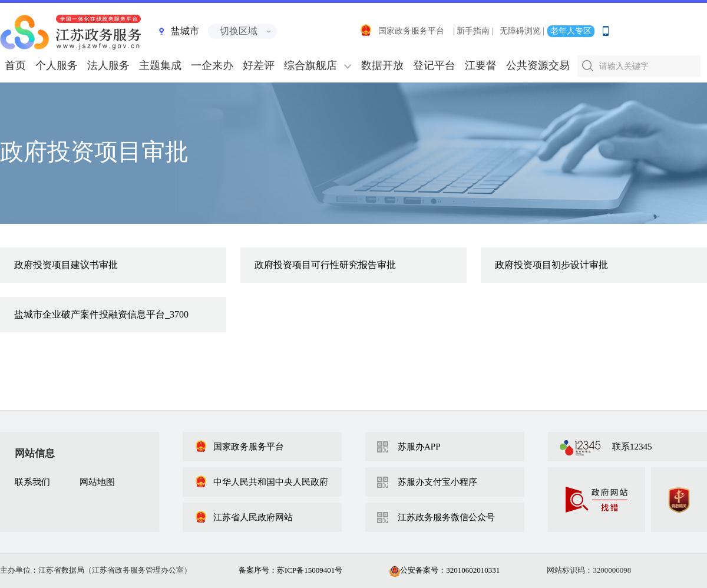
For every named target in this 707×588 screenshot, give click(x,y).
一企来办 (212, 65)
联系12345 (632, 447)
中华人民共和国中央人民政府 (261, 482)
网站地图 (97, 482)
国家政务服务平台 (402, 31)
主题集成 (160, 65)
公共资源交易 (538, 65)
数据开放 (382, 65)
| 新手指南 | (473, 31)
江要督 (481, 65)
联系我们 (32, 482)
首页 (15, 65)
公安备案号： (445, 570)
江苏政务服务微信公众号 (446, 517)
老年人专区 (571, 31)
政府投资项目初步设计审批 (551, 265)
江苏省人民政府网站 (244, 517)
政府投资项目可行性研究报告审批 (325, 265)
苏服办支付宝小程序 (437, 482)
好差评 (259, 65)
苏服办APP (419, 447)
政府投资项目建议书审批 (66, 265)
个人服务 (57, 65)
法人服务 (108, 65)
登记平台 (434, 65)
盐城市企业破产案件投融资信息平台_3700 (101, 314)
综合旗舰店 (310, 65)
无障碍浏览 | (522, 31)
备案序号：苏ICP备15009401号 (290, 570)
